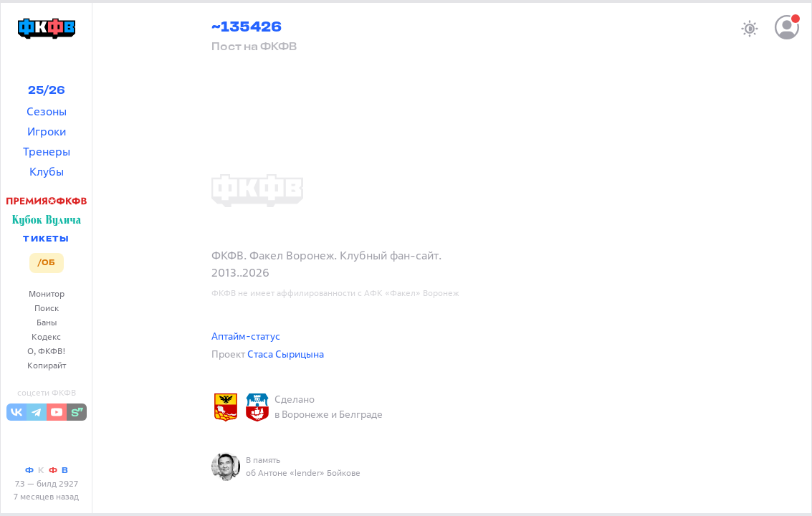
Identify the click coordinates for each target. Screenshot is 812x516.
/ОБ (46, 263)
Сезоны (47, 111)
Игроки (47, 131)
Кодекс (46, 336)
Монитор (47, 293)
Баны (47, 322)
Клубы (47, 171)
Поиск (47, 308)
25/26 (47, 91)
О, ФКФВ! (47, 351)
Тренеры (47, 151)
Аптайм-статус (246, 336)
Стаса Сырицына (286, 354)
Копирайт (47, 365)
